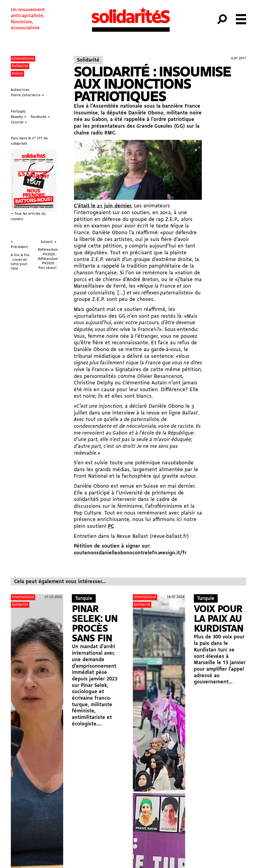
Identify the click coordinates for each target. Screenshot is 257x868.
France (17, 74)
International (23, 59)
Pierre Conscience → (27, 95)
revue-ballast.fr (169, 537)
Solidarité (20, 66)
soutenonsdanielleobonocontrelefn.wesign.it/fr (130, 553)
